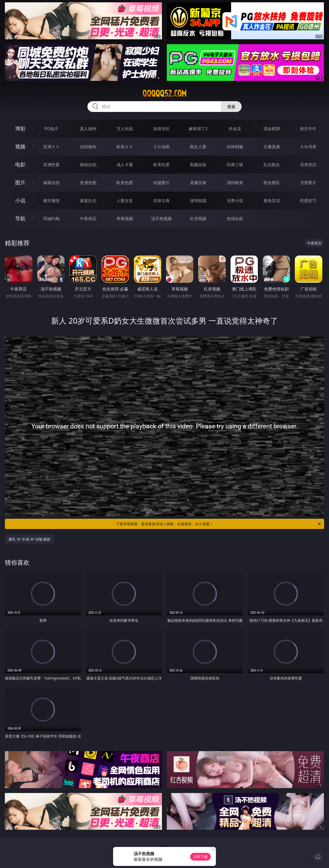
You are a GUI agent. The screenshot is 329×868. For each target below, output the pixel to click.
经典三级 (235, 165)
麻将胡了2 (198, 129)
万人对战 (125, 129)
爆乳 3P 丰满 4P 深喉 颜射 (29, 539)
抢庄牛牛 (308, 129)
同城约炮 (51, 219)
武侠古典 (161, 201)
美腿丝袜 (198, 183)
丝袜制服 (235, 147)
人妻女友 (125, 201)
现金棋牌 (272, 129)
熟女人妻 (198, 147)
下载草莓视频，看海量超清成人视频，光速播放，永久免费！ (219, 524)
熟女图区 (272, 183)
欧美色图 (125, 183)
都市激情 (51, 201)
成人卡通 (125, 165)
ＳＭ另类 (308, 147)
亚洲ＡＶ (51, 147)
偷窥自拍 (51, 183)
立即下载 (200, 857)
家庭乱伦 (88, 201)
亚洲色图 (88, 183)
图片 (20, 182)
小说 (20, 200)
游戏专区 (161, 129)
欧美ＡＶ (125, 147)
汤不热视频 (161, 219)
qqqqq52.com (164, 93)
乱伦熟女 (272, 165)
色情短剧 (235, 219)
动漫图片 (161, 183)
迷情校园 (198, 201)
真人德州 (88, 129)
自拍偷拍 (88, 147)
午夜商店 (88, 219)
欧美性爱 (161, 165)
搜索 (231, 107)
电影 (20, 164)
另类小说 (235, 201)
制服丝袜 (198, 165)
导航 (20, 218)
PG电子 (51, 129)
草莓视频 (125, 219)
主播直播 (272, 147)
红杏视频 (198, 219)
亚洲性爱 (51, 165)
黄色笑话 (272, 201)
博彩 (20, 129)
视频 (20, 147)
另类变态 (308, 165)
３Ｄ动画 (161, 147)
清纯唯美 (235, 183)
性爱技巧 (308, 201)
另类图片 (308, 183)
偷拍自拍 (88, 165)
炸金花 (235, 129)
